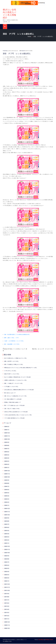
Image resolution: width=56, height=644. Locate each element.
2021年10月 (7, 591)
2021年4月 (7, 610)
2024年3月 (7, 499)
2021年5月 (7, 607)
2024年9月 (7, 480)
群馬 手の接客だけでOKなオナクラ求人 (14, 365)
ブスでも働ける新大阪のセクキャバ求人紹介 (15, 418)
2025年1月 (7, 468)
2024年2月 (7, 503)
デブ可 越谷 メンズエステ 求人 (11, 387)
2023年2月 (7, 540)
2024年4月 (7, 496)
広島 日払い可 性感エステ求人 (12, 409)
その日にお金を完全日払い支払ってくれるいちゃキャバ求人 (18, 415)
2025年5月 (7, 455)
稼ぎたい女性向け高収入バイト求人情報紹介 (10, 14)
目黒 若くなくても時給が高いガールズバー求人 (16, 396)
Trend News (41, 640)
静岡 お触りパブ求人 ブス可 (11, 338)
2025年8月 (7, 446)
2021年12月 (7, 584)
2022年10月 (7, 553)
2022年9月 (7, 556)
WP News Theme (49, 640)
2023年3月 (7, 537)
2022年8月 (7, 559)
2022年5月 (7, 569)
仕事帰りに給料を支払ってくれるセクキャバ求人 (16, 381)
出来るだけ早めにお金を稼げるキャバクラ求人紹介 (16, 412)
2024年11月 (7, 474)
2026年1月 (7, 430)
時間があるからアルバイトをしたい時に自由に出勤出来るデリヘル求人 (21, 368)
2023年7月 (7, 525)
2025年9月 (7, 443)
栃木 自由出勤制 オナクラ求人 (12, 344)
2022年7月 (7, 562)
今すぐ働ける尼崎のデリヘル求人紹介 (13, 399)
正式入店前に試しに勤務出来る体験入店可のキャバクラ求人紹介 (19, 390)
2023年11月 (7, 512)
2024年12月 (7, 471)
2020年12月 (7, 622)
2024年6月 (7, 490)
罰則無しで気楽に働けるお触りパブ (12, 403)
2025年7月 (7, 449)
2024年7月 (7, 487)
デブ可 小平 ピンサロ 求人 (10, 371)
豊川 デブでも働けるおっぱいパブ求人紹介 (15, 406)
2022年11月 (7, 550)
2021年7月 (7, 600)
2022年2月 (7, 578)
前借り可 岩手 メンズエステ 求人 (12, 374)
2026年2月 (7, 427)
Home (30, 37)
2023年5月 (7, 531)
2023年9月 (7, 518)
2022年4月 (7, 572)
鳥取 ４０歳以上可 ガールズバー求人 (13, 384)
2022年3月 (7, 575)
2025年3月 (7, 462)
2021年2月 (7, 616)
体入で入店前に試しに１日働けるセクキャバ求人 (16, 358)
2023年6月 (7, 528)
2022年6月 (7, 566)
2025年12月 (7, 433)
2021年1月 (7, 619)
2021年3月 (7, 613)
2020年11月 (7, 625)
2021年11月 (7, 588)
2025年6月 (7, 452)
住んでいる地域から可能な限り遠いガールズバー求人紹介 (18, 377)
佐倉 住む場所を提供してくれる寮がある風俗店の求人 (17, 335)
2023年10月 (7, 515)
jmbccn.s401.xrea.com (13, 51)
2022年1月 (7, 581)
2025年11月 (7, 436)
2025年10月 (7, 439)
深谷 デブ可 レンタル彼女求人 (43, 37)
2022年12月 (7, 547)
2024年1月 (7, 506)
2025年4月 (7, 458)
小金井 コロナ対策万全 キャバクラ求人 (14, 341)
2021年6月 (7, 603)
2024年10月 (7, 477)
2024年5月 (7, 493)
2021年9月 (7, 594)
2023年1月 (7, 543)
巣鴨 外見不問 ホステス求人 (11, 362)
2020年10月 (7, 629)
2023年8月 (7, 521)
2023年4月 (7, 534)
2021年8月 (7, 597)
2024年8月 (7, 484)
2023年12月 (7, 509)
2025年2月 (7, 465)
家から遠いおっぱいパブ (10, 393)
